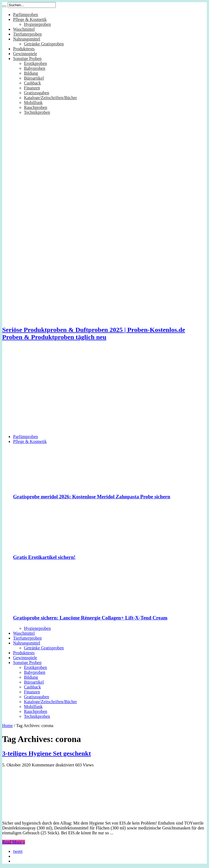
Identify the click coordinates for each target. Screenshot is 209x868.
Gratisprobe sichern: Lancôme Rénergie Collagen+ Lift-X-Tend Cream (90, 618)
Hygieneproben (37, 24)
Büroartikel (34, 78)
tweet (18, 851)
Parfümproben (26, 15)
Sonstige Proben (27, 59)
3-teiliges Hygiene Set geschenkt (47, 753)
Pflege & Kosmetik (30, 19)
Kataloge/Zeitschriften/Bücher (50, 98)
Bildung (31, 73)
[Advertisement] (104, 392)
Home (7, 726)
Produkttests (24, 49)
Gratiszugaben (36, 93)
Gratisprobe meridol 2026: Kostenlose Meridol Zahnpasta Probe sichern (92, 497)
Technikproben (37, 112)
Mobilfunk (33, 103)
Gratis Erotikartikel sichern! (44, 557)
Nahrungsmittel (27, 39)
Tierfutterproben (27, 34)
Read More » (14, 842)
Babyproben (35, 68)
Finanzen (32, 88)
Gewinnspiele (25, 54)
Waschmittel (24, 29)
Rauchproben (36, 107)
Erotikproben (35, 63)
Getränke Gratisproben (44, 44)
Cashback (32, 83)
